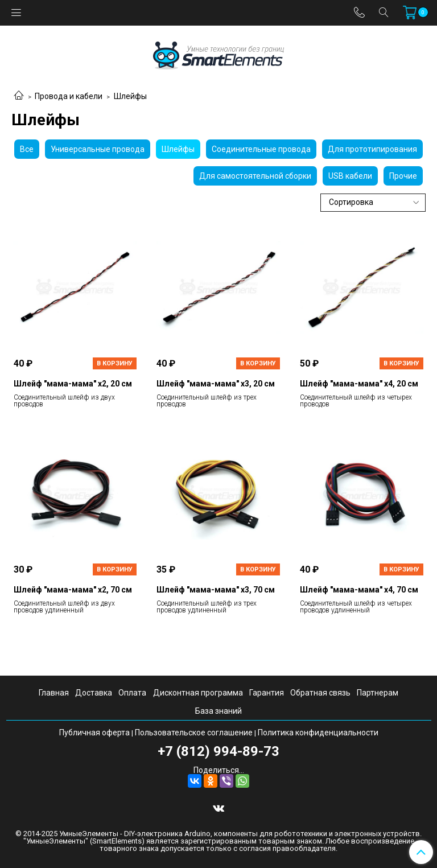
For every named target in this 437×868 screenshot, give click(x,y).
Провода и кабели (69, 96)
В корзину (115, 363)
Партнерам (378, 693)
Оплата (132, 693)
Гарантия (267, 693)
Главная (54, 693)
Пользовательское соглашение (194, 733)
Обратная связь (320, 693)
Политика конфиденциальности (318, 733)
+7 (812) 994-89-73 (218, 751)
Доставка (94, 693)
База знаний (218, 711)
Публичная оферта (94, 733)
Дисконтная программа (198, 693)
